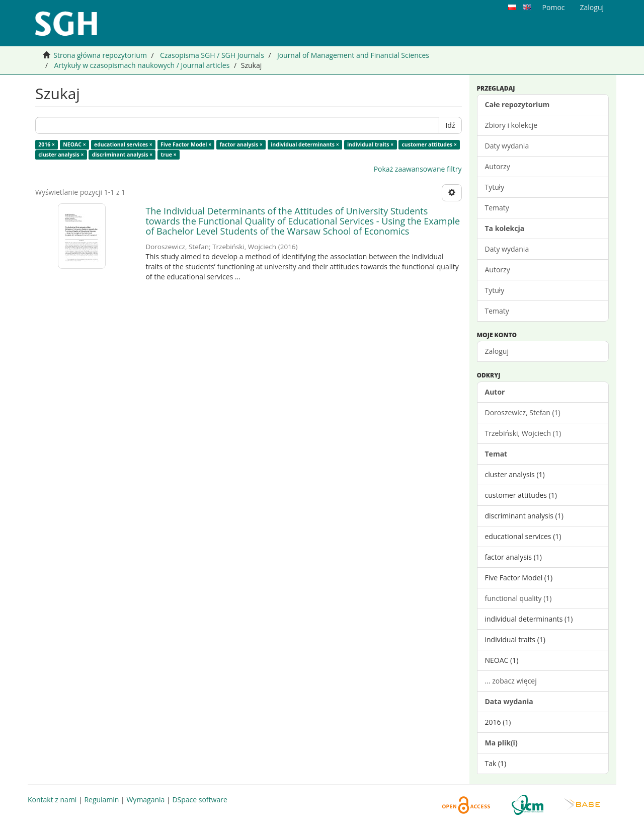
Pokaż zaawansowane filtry (418, 169)
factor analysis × (241, 144)
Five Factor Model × (186, 144)
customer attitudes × (429, 144)
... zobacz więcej (511, 681)
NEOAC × (74, 144)
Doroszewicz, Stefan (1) (523, 412)
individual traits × (370, 144)
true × (168, 155)
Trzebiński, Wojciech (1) (523, 433)
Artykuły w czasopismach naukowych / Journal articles (142, 65)
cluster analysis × (61, 155)
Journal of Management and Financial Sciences (353, 55)
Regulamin (101, 800)
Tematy (497, 208)
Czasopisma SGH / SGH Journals (212, 55)
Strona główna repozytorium (100, 55)
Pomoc (554, 7)
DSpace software (199, 800)
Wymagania (145, 800)
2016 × (47, 144)
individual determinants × (305, 144)
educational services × (123, 144)
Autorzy (498, 166)
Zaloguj (497, 351)
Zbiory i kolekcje (511, 125)
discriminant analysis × (123, 155)
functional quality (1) (518, 598)
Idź (450, 125)
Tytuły (495, 187)
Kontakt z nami (52, 800)
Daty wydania (507, 146)
